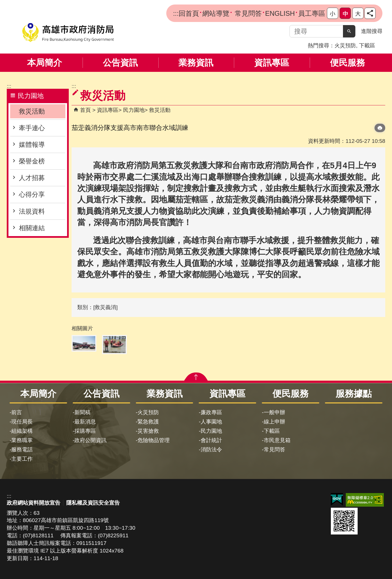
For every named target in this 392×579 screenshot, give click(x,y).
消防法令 (211, 450)
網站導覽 (216, 13)
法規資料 (32, 211)
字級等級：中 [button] (345, 13)
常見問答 (247, 13)
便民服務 (347, 63)
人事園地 (211, 422)
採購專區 (85, 431)
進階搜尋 (372, 31)
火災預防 (345, 46)
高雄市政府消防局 (68, 33)
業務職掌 (22, 440)
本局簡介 (45, 63)
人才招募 (32, 178)
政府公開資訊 (90, 440)
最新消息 (85, 422)
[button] (349, 31)
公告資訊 (120, 63)
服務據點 (354, 394)
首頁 (85, 110)
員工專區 (312, 13)
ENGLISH (280, 13)
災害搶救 (148, 431)
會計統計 (211, 440)
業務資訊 (196, 63)
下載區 (367, 46)
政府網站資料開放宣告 (34, 503)
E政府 (337, 499)
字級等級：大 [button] (358, 13)
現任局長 (22, 422)
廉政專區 (211, 412)
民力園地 (134, 110)
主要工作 (22, 459)
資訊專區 (272, 63)
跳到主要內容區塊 (3, 3)
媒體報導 (32, 145)
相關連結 (32, 228)
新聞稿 (82, 412)
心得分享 (32, 194)
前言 (17, 412)
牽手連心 (32, 128)
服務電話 (22, 450)
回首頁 (189, 13)
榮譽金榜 (32, 161)
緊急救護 (148, 422)
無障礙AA (365, 500)
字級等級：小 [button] (333, 13)
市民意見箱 (277, 440)
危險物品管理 (154, 440)
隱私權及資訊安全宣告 (93, 503)
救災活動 (32, 111)
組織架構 (22, 431)
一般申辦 (274, 412)
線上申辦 (274, 422)
